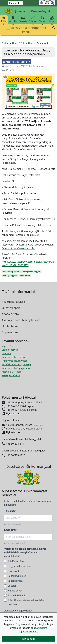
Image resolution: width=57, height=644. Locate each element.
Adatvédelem (10, 314)
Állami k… (52, 21)
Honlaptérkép (11, 326)
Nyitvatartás (13, 413)
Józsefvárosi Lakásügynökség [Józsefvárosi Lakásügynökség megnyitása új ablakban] (16, 364)
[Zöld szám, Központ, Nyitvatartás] (15, 3)
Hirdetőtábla (19, 43)
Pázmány (42, 21)
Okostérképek (11, 308)
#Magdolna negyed (32, 272)
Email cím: (10, 530)
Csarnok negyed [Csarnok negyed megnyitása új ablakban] (10, 350)
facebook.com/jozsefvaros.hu (19, 248)
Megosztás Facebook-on (17, 62)
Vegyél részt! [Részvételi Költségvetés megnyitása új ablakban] (8, 346)
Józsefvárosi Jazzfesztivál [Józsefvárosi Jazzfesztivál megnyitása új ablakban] (14, 357)
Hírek (31, 43)
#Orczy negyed (10, 276)
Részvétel (23, 21)
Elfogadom (29, 639)
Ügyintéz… (13, 21)
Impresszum (10, 332)
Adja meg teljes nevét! (13, 524)
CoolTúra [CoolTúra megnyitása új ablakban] (6, 353)
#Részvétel (25, 276)
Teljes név (10, 511)
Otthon (4, 21)
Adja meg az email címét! (14, 543)
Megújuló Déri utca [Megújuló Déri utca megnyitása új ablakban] (11, 372)
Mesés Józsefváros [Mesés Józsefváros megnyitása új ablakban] (11, 375)
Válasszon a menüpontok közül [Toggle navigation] (26, 30)
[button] (54, 28)
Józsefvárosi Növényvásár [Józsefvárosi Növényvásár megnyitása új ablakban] (14, 361)
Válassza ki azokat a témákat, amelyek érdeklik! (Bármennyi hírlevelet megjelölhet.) (25, 552)
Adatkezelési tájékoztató (18, 611)
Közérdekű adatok (13, 302)
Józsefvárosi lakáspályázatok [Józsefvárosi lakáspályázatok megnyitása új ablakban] (16, 368)
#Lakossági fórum (11, 272)
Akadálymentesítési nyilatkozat (22, 320)
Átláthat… (33, 21)
